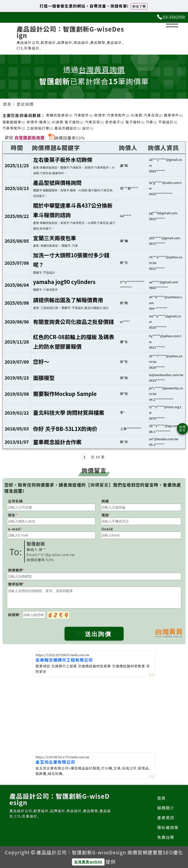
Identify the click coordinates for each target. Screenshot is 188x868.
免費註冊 (166, 837)
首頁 (161, 798)
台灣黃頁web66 (88, 862)
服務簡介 (166, 808)
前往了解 (139, 6)
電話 (105, 515)
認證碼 (14, 615)
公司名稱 (15, 501)
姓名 (12, 515)
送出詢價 (94, 634)
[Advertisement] (94, 714)
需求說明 (15, 584)
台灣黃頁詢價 (102, 69)
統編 (105, 501)
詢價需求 (15, 570)
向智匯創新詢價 (30, 137)
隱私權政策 (168, 827)
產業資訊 (166, 818)
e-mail (14, 529)
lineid (107, 529)
